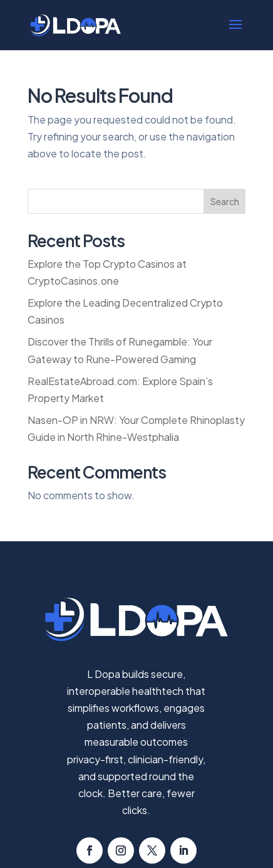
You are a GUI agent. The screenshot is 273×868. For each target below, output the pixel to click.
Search (225, 201)
